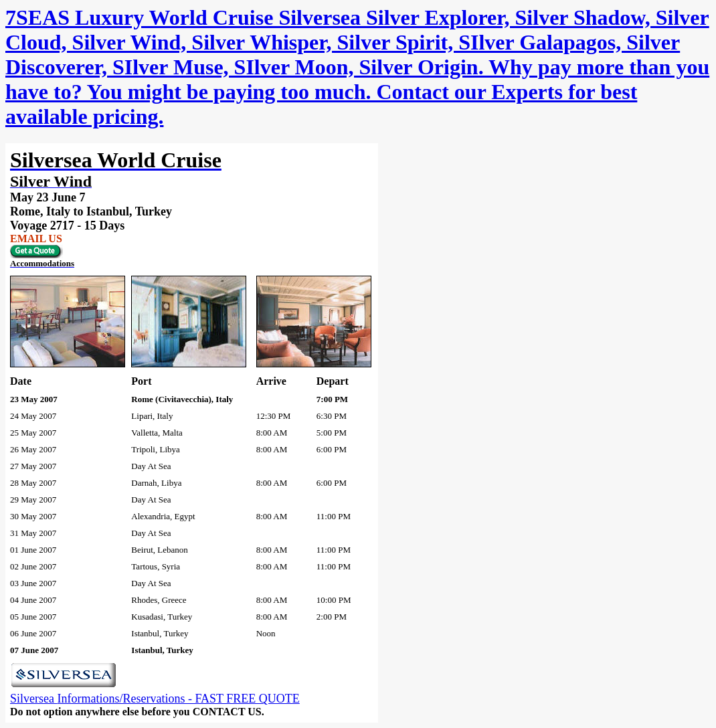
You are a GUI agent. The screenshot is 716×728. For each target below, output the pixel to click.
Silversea (33, 699)
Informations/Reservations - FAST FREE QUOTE (178, 699)
